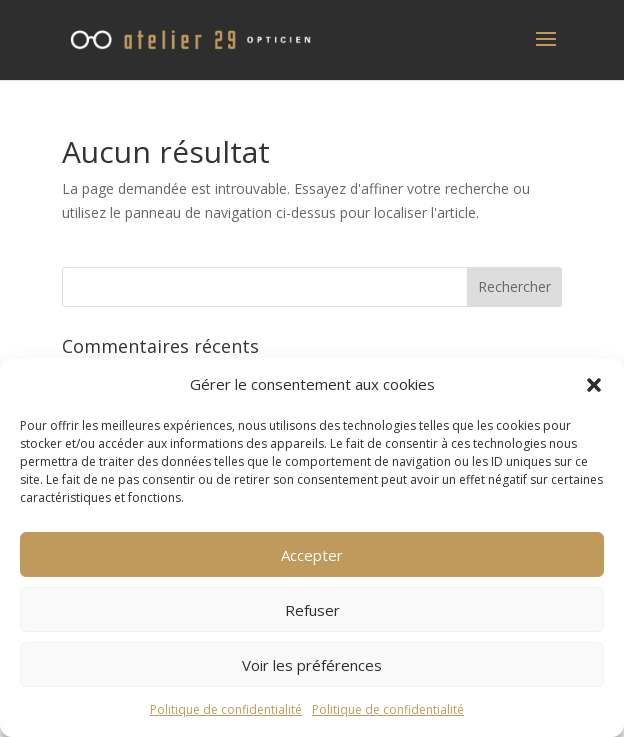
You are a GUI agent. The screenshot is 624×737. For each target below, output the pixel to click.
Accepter (312, 555)
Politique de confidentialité (226, 709)
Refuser (312, 610)
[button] (594, 385)
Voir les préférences (312, 665)
